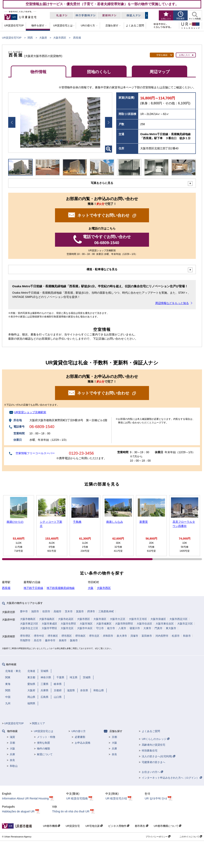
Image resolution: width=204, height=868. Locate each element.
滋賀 (12, 737)
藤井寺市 (50, 640)
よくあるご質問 (151, 731)
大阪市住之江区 (29, 628)
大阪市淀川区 (185, 624)
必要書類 (80, 737)
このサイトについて (191, 837)
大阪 (91, 588)
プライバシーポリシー (158, 837)
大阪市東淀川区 (29, 624)
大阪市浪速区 (158, 619)
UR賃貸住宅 (73, 826)
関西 (30, 38)
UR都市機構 (51, 826)
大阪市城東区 (104, 624)
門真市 (158, 628)
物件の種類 (43, 749)
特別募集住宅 (150, 751)
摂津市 (91, 611)
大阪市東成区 (49, 624)
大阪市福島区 (47, 619)
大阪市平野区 (49, 628)
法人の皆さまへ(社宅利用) (158, 756)
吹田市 (46, 611)
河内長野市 (162, 636)
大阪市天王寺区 (138, 619)
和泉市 (187, 636)
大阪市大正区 (118, 619)
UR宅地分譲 (94, 826)
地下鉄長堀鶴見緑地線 (61, 588)
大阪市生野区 (68, 624)
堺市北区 (94, 636)
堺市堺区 (25, 636)
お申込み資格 (83, 743)
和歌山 (14, 766)
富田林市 (147, 636)
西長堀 (6, 588)
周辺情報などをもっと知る (172, 303)
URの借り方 (79, 731)
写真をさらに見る (102, 183)
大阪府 (43, 38)
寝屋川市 (135, 628)
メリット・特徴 (46, 737)
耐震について (45, 754)
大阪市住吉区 (144, 624)
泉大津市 (122, 636)
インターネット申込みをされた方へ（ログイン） (172, 778)
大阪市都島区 (28, 619)
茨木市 (69, 611)
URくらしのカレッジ (155, 739)
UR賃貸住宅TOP (12, 38)
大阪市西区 (60, 38)
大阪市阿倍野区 (124, 624)
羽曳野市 (25, 640)
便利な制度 (43, 743)
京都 (12, 743)
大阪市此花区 (66, 619)
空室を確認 (162, 55)
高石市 (38, 640)
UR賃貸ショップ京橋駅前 (30, 412)
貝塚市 (134, 636)
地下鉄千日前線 (33, 588)
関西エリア (38, 723)
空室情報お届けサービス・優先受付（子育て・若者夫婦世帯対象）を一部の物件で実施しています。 (102, 4)
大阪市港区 (100, 619)
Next (109, 122)
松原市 (176, 636)
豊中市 (24, 611)
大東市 (147, 628)
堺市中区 (39, 636)
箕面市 (80, 611)
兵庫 (12, 754)
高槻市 (57, 611)
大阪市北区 (67, 628)
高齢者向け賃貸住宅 (153, 745)
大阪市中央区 (85, 628)
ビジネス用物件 (119, 826)
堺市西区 (67, 636)
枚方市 (111, 628)
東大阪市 (171, 628)
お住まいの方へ (152, 772)
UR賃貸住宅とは (43, 731)
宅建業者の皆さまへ (153, 762)
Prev (12, 122)
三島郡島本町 (106, 611)
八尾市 (122, 628)
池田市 (35, 611)
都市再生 (141, 826)
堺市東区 (53, 636)
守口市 (100, 628)
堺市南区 (80, 636)
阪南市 (74, 640)
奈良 (12, 760)
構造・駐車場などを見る (102, 269)
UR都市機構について (167, 826)
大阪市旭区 (86, 624)
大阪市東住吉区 (165, 624)
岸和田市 (108, 636)
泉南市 (63, 640)
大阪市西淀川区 (178, 619)
